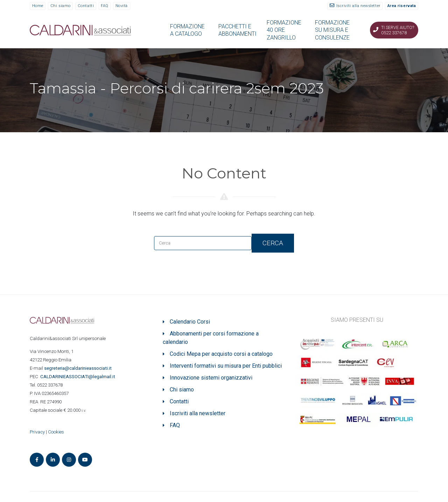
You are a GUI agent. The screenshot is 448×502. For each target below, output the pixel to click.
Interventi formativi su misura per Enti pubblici (226, 366)
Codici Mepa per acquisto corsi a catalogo (221, 354)
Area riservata (402, 6)
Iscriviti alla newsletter (358, 6)
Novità (122, 6)
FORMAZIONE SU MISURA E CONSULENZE (332, 30)
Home (38, 6)
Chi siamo (61, 6)
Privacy (37, 432)
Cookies (56, 432)
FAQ (105, 6)
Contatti (86, 6)
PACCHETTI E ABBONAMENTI (237, 30)
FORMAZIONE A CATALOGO (187, 30)
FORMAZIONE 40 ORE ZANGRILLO (284, 30)
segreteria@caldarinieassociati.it (78, 368)
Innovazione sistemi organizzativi (211, 378)
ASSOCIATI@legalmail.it (79, 377)
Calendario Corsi (190, 322)
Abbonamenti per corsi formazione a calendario (211, 338)
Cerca (273, 243)
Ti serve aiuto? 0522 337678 (398, 30)
